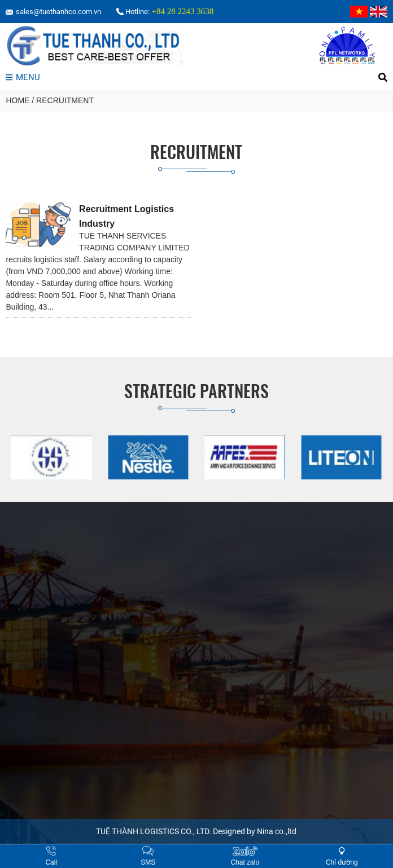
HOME (18, 100)
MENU (23, 77)
